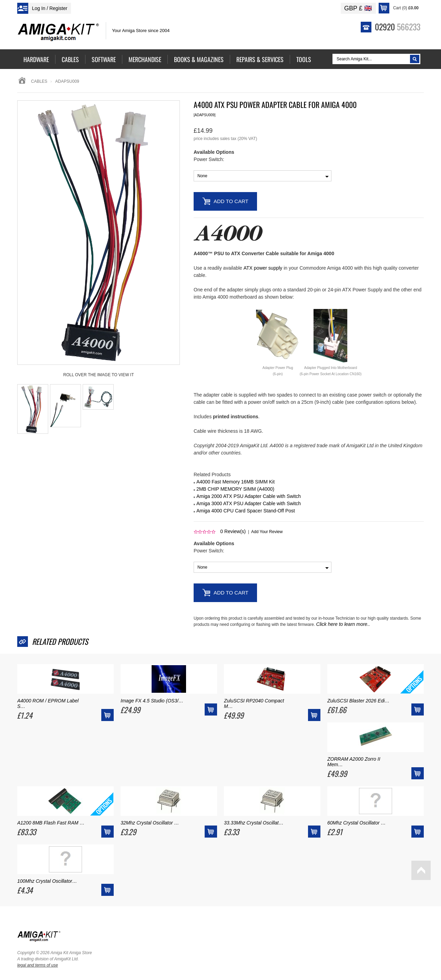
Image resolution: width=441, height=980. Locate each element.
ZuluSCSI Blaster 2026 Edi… (358, 701)
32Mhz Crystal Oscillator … (150, 823)
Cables (39, 81)
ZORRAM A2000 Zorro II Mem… (354, 762)
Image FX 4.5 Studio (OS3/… (152, 701)
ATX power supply (263, 268)
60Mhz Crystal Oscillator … (357, 823)
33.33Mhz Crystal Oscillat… (254, 823)
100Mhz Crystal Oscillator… (47, 881)
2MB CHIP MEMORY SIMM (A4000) (235, 489)
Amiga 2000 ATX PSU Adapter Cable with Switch (249, 496)
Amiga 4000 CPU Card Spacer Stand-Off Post (246, 511)
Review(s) (233, 531)
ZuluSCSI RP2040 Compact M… (254, 703)
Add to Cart (231, 201)
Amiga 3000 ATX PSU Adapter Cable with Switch (249, 503)
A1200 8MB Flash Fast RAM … (51, 823)
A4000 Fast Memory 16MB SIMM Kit (235, 482)
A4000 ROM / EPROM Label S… (48, 703)
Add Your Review (267, 532)
